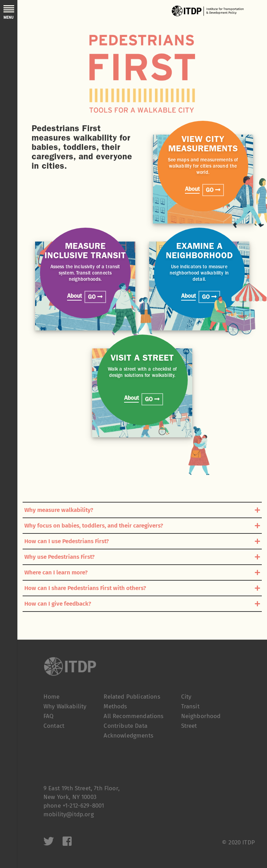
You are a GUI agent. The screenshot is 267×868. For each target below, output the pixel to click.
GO (213, 190)
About (192, 190)
